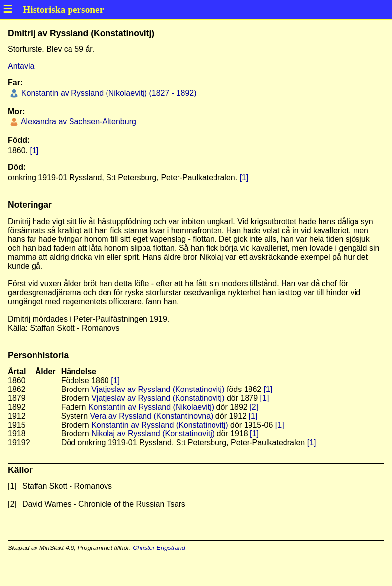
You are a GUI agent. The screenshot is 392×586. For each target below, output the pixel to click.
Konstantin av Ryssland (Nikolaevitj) (151, 407)
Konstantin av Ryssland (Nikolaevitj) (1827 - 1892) (107, 93)
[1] (34, 150)
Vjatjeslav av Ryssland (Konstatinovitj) (158, 389)
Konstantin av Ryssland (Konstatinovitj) (160, 425)
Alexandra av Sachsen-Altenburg (77, 122)
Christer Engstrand (159, 548)
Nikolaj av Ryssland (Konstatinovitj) (153, 434)
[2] (254, 407)
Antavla (21, 66)
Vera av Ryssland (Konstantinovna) (151, 416)
